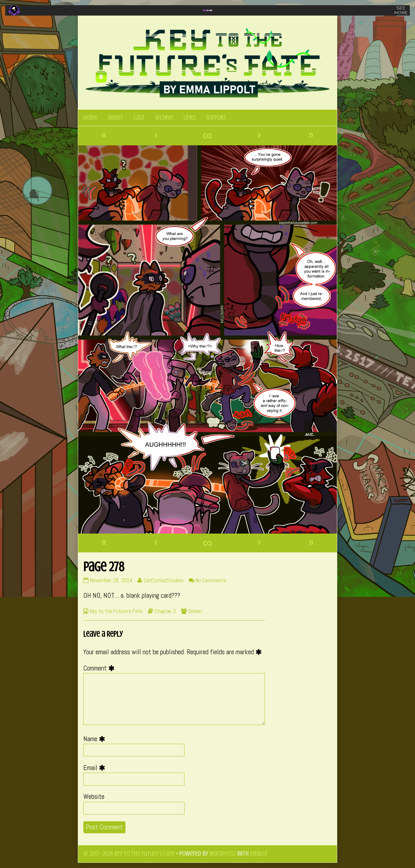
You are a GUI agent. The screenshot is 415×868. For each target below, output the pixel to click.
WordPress (223, 854)
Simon (195, 611)
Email (96, 768)
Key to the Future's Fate (116, 611)
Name (96, 739)
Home (90, 118)
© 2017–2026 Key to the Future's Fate (129, 854)
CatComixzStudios (163, 580)
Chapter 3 (165, 611)
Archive (164, 118)
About (115, 118)
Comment (101, 668)
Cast (139, 118)
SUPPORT (216, 118)
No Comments (211, 580)
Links (190, 118)
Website (94, 797)
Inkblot (259, 854)
